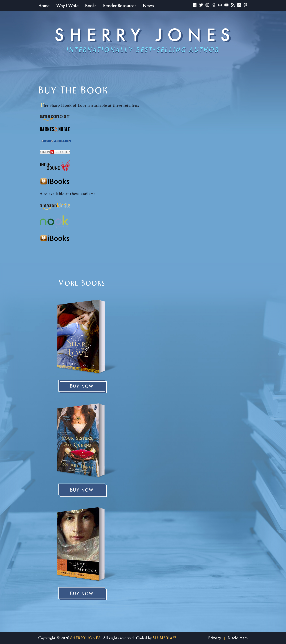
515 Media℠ (165, 638)
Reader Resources (120, 5)
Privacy (215, 638)
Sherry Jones (85, 638)
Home (44, 5)
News (148, 5)
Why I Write (67, 5)
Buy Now (82, 386)
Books (91, 5)
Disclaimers (238, 638)
